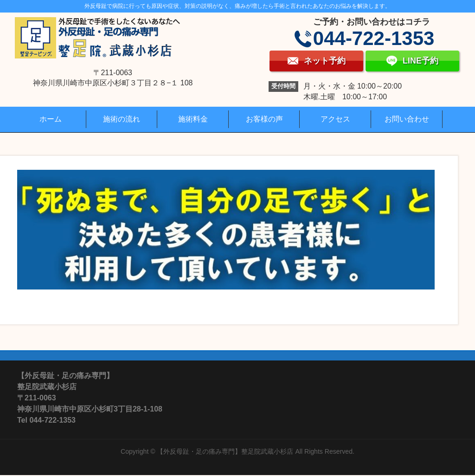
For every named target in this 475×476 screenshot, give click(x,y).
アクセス (335, 119)
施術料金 (193, 119)
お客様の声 (264, 119)
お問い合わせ (407, 119)
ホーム (51, 119)
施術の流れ (122, 119)
